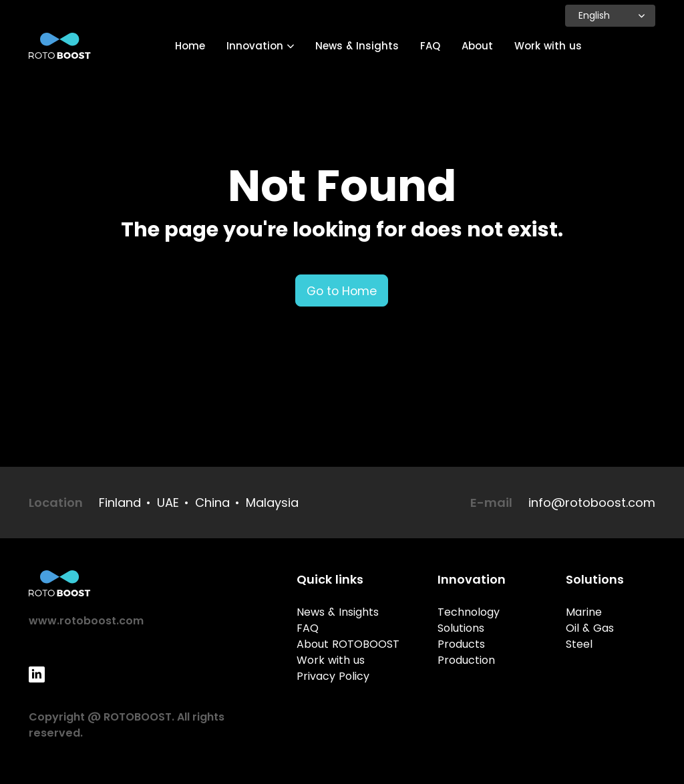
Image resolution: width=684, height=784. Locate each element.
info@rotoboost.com (592, 503)
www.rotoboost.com (86, 621)
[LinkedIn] (37, 674)
